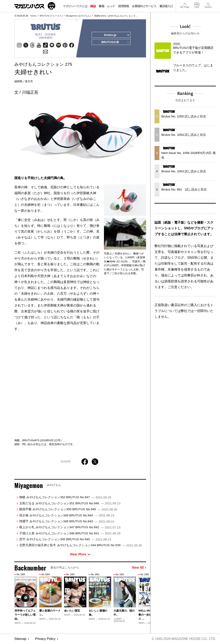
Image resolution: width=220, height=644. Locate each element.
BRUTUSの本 (115, 42)
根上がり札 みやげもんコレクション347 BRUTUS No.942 (70, 527)
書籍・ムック (107, 6)
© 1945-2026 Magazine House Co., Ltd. (183, 639)
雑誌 (93, 6)
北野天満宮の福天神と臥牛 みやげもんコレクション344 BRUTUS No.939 (81, 545)
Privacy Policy (45, 639)
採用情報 (124, 6)
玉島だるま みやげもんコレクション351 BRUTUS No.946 (70, 503)
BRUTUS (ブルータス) (51, 16)
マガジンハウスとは (75, 6)
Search (208, 4)
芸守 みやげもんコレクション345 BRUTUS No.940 (65, 539)
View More (80, 554)
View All (139, 568)
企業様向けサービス (144, 6)
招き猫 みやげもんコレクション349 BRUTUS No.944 (67, 515)
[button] (142, 597)
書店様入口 (166, 6)
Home (33, 16)
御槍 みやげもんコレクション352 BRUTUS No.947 (65, 497)
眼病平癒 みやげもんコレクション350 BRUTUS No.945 (68, 509)
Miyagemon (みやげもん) (78, 16)
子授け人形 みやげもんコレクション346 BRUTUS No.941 (70, 533)
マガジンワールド (35, 6)
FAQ (197, 4)
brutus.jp (116, 35)
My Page (185, 4)
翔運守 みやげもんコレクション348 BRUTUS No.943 (67, 521)
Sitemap (20, 639)
